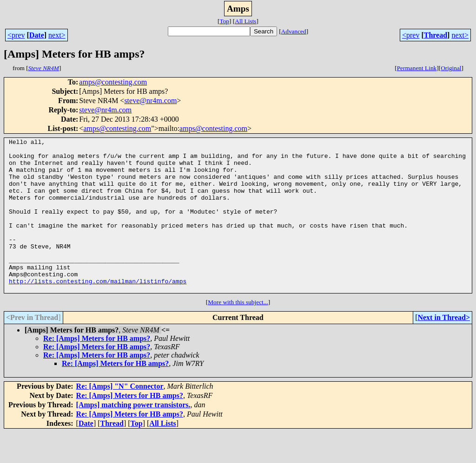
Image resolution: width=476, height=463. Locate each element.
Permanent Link (417, 68)
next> (57, 35)
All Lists (245, 21)
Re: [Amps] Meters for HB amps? (97, 369)
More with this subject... (238, 333)
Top (224, 21)
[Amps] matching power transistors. (133, 435)
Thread (436, 35)
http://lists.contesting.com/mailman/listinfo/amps (98, 310)
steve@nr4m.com (150, 101)
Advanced (294, 31)
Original (451, 68)
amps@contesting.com (113, 82)
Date (37, 35)
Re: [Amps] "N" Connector (120, 417)
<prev (16, 35)
